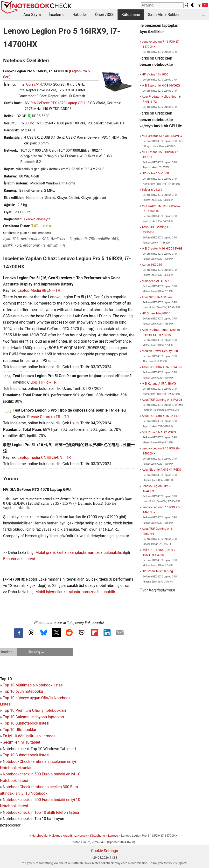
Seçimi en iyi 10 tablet (21, 742)
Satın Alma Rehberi (164, 15)
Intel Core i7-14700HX (35, 85)
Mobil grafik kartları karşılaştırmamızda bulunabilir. (79, 553)
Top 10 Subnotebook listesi (26, 723)
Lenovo (113, 836)
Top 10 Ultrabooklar (19, 730)
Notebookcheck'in (18, 800)
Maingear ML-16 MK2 (156, 281)
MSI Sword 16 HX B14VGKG (161, 85)
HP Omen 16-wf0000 (156, 313)
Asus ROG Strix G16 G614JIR (161, 416)
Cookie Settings (104, 851)
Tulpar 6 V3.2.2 (152, 190)
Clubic (32, 382)
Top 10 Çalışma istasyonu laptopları (33, 717)
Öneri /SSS (104, 15)
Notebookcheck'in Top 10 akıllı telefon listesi (41, 812)
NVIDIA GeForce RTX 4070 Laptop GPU (55, 103)
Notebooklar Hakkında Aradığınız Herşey (59, 836)
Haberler (80, 15)
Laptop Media (29, 290)
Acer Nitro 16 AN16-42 (157, 297)
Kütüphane (131, 15)
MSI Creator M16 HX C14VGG (162, 248)
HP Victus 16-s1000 (155, 173)
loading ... (9, 652)
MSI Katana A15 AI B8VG (159, 383)
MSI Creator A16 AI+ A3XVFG (162, 136)
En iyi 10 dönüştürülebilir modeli (30, 736)
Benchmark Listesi (19, 559)
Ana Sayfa (32, 15)
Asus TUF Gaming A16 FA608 (162, 400)
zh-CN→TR (61, 458)
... (203, 15)
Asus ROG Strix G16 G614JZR (162, 367)
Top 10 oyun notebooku (23, 691)
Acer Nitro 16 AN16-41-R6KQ (161, 470)
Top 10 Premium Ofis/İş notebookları (34, 710)
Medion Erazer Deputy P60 (160, 351)
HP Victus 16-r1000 (155, 74)
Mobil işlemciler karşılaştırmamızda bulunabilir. (76, 592)
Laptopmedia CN (32, 458)
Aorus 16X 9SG (152, 265)
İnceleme (57, 15)
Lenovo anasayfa (37, 219)
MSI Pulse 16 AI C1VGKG (159, 432)
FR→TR (50, 382)
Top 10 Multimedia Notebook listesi (33, 685)
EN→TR (53, 290)
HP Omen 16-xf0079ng (157, 571)
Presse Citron (39, 417)
